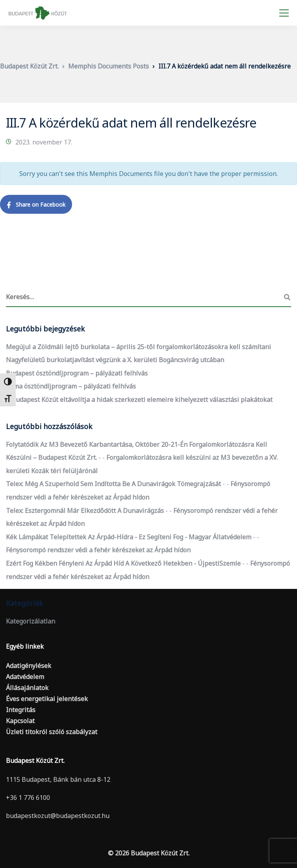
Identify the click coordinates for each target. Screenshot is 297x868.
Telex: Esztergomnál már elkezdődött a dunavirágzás (85, 511)
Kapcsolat (20, 721)
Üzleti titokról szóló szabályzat (52, 732)
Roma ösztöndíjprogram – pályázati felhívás (71, 386)
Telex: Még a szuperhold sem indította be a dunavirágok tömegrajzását (113, 484)
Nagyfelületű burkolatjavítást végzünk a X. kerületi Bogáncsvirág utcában (115, 360)
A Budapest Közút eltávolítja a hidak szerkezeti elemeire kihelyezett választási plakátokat (139, 400)
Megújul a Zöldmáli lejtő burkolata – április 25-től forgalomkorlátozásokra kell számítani (138, 347)
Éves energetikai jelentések (47, 699)
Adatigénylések (29, 666)
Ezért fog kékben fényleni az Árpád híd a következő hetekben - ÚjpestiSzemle (123, 563)
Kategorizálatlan (31, 621)
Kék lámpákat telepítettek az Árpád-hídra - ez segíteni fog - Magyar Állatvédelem (129, 537)
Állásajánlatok (27, 688)
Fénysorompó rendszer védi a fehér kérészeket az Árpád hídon (98, 550)
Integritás (21, 710)
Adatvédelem (25, 677)
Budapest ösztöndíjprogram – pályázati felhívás (77, 373)
